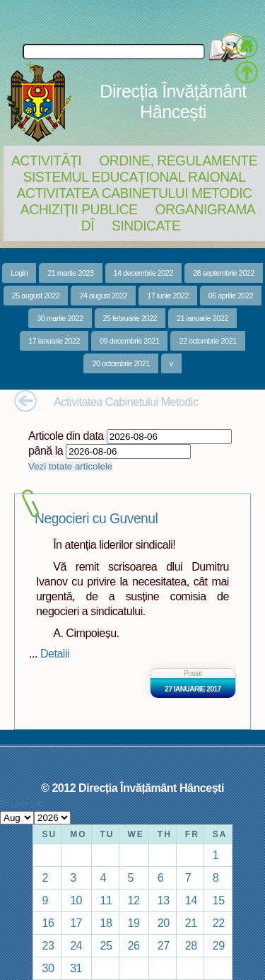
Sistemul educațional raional (135, 177)
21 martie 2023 (70, 273)
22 (219, 923)
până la (46, 450)
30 (48, 968)
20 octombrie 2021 (120, 363)
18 (106, 923)
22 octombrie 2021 (207, 341)
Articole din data (66, 436)
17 (76, 923)
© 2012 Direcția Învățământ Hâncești (132, 788)
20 (164, 923)
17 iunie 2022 (168, 296)
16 (48, 923)
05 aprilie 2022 (231, 296)
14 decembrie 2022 (143, 273)
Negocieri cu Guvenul (96, 519)
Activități (46, 161)
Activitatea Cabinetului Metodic (134, 193)
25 (106, 945)
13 (164, 900)
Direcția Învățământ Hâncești (173, 101)
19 (134, 923)
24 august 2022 (103, 296)
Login (19, 273)
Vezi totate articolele (70, 466)
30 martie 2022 (60, 318)
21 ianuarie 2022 (202, 318)
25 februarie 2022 (130, 318)
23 (48, 945)
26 (134, 945)
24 (76, 945)
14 (191, 900)
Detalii (55, 653)
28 (191, 945)
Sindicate (146, 226)
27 (164, 945)
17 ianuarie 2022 (54, 341)
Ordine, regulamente (178, 161)
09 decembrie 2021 (129, 341)
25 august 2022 (36, 296)
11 (106, 900)
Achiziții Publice (79, 209)
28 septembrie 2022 (224, 273)
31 (76, 968)
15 (219, 900)
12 (134, 900)
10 (76, 900)
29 (219, 945)
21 (191, 923)
